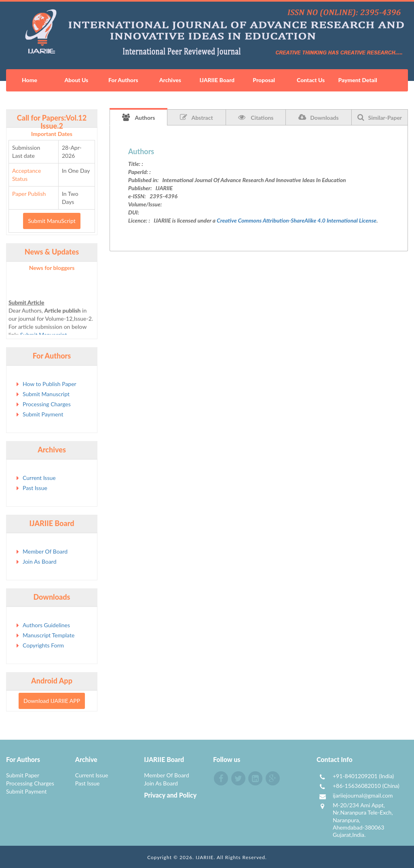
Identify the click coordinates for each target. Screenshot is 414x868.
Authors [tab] (139, 117)
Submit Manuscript (46, 394)
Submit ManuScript (52, 221)
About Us (77, 80)
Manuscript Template (49, 635)
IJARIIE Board (217, 80)
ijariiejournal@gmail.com (363, 795)
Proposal (264, 80)
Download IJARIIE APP (52, 701)
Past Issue (35, 488)
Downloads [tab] (318, 117)
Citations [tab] (256, 117)
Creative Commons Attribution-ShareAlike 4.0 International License (297, 220)
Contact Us (311, 80)
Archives (170, 80)
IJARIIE (205, 857)
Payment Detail (357, 80)
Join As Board (40, 561)
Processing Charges (47, 404)
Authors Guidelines (46, 625)
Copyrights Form (43, 645)
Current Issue (39, 478)
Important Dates (52, 134)
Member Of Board (45, 551)
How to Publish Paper (50, 384)
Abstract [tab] (196, 117)
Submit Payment (43, 414)
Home (30, 80)
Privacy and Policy (170, 795)
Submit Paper (23, 775)
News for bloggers (52, 268)
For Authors (123, 80)
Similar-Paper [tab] (380, 117)
